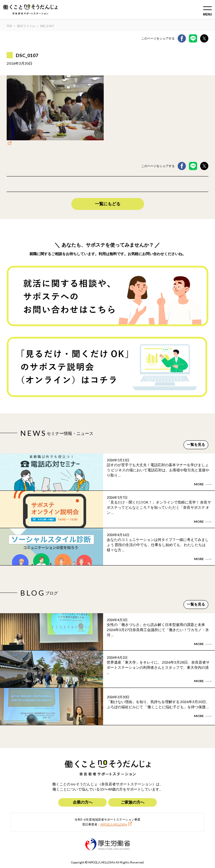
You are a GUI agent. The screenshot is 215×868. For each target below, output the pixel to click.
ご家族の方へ (133, 802)
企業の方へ (83, 802)
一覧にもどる (108, 204)
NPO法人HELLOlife (114, 824)
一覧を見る (196, 444)
